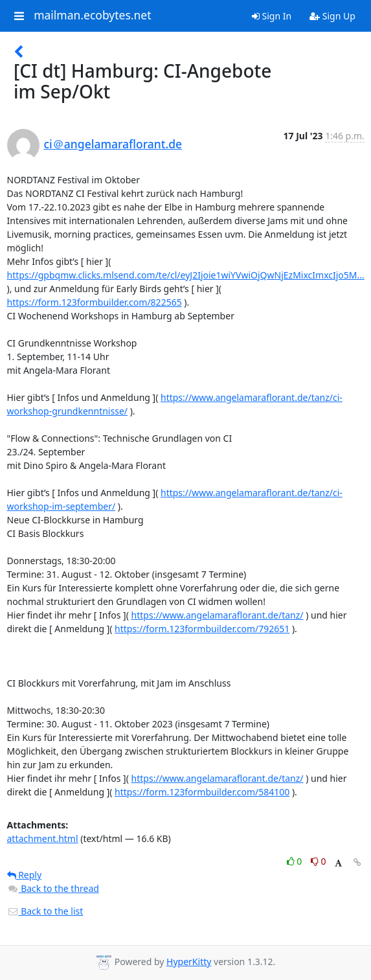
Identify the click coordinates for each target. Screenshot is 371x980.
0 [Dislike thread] (319, 861)
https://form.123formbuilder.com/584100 (202, 792)
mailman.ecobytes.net (92, 16)
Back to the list (45, 911)
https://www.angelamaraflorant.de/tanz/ (218, 615)
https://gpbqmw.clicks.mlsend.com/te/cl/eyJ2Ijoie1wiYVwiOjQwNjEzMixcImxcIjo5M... (186, 275)
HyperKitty (189, 962)
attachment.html (43, 838)
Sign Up (332, 16)
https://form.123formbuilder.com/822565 (95, 302)
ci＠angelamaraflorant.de (113, 144)
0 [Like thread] (296, 861)
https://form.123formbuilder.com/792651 (202, 629)
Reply (25, 875)
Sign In (272, 16)
